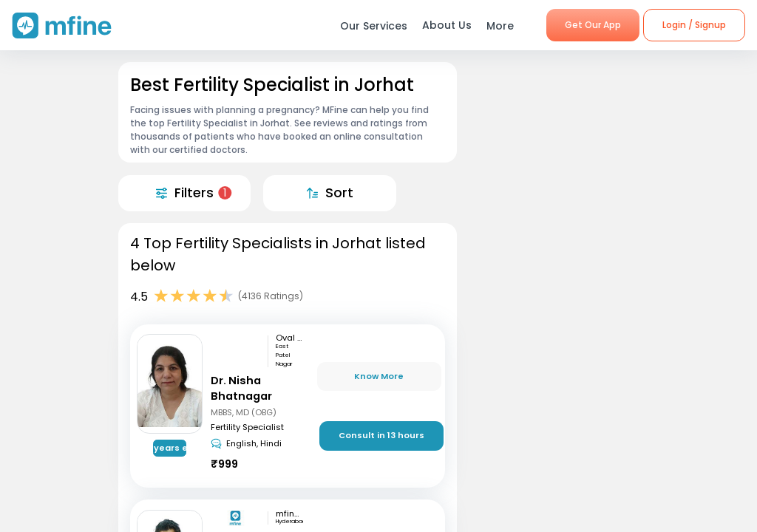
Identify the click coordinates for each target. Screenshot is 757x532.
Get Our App (593, 25)
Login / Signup (694, 25)
